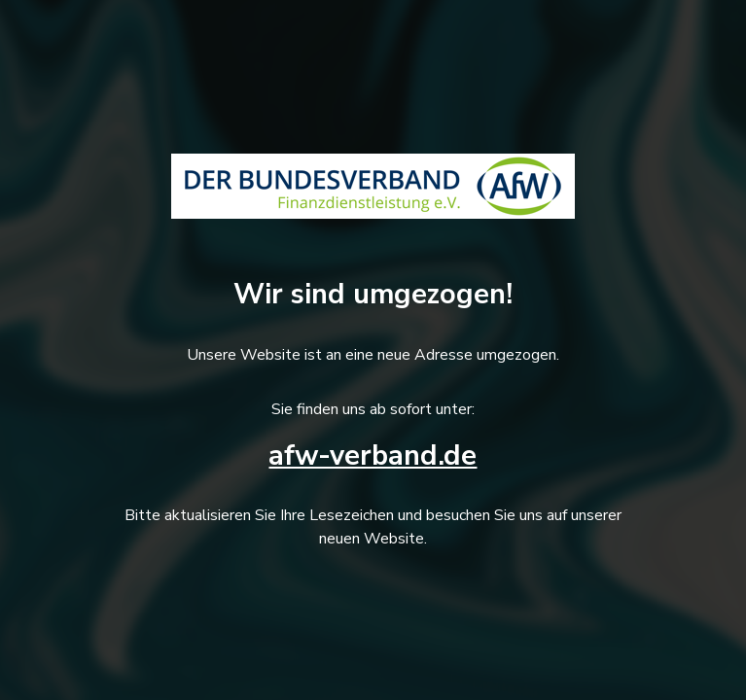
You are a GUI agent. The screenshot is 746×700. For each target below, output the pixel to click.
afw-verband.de (373, 455)
